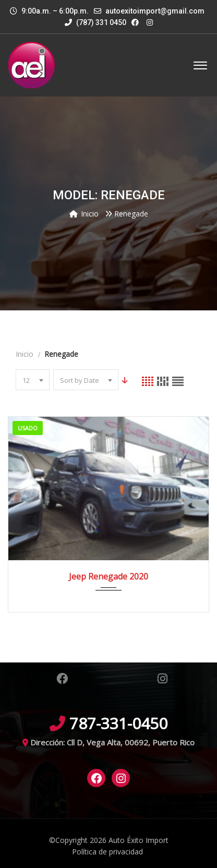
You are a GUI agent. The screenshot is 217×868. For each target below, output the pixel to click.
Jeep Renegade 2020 (108, 576)
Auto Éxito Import (138, 840)
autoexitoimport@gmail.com (155, 11)
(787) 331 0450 (95, 22)
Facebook (62, 679)
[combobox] (33, 380)
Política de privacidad (107, 852)
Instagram (162, 679)
